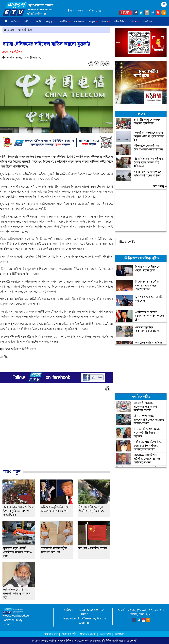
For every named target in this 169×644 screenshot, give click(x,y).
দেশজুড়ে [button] (50, 21)
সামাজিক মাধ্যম (88, 634)
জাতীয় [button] (15, 21)
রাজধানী (37, 21)
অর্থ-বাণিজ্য (79, 21)
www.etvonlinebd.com (17, 616)
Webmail (84, 623)
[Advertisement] (56, 434)
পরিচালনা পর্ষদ (69, 634)
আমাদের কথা (51, 634)
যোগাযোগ (120, 634)
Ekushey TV (127, 242)
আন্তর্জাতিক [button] (64, 21)
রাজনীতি (26, 21)
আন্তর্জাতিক (25, 30)
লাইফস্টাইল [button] (120, 21)
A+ (108, 64)
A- (97, 64)
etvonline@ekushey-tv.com (88, 618)
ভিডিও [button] (134, 21)
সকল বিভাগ (148, 21)
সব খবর (160, 186)
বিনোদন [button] (106, 21)
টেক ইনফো (106, 634)
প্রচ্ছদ (9, 30)
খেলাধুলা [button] (92, 21)
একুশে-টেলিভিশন (65, 641)
